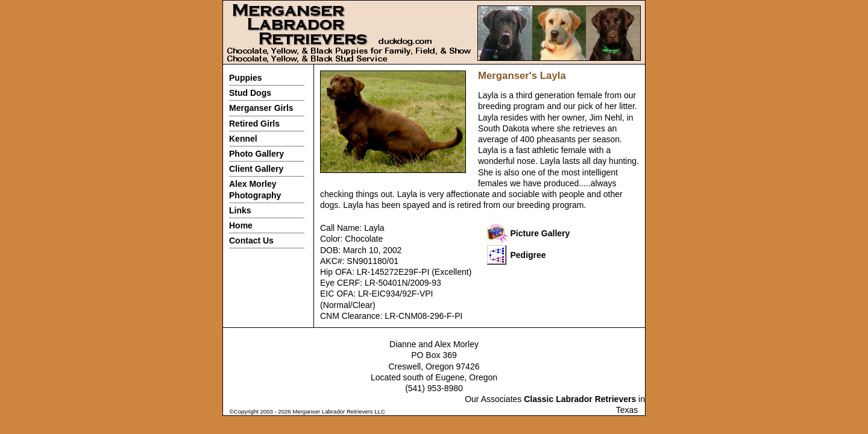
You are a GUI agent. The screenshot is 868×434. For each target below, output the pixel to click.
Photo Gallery (256, 154)
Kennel (243, 139)
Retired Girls (254, 124)
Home (241, 225)
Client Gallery (256, 169)
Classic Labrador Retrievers (580, 399)
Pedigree (528, 255)
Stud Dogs (250, 93)
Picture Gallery (540, 233)
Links (240, 210)
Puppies (245, 78)
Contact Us (251, 241)
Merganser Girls (261, 108)
